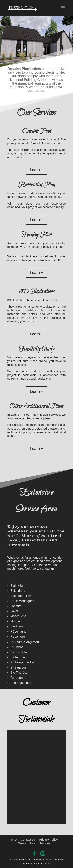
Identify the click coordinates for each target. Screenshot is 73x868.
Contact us (28, 840)
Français (45, 843)
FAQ (14, 840)
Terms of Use (27, 843)
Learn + (36, 170)
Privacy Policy (49, 840)
